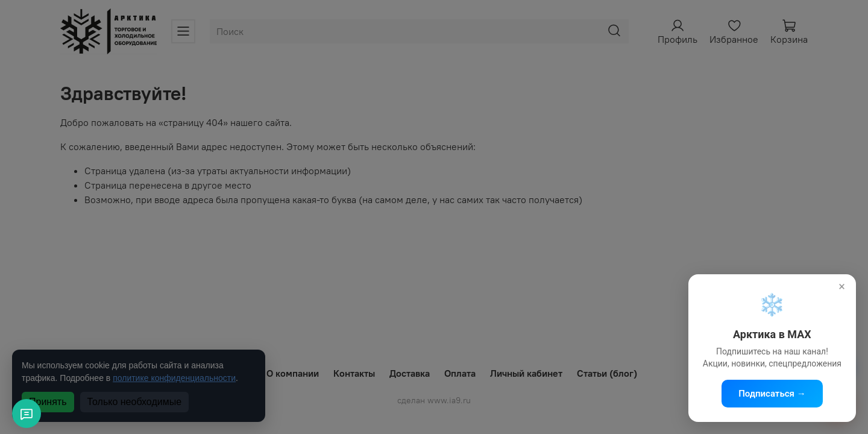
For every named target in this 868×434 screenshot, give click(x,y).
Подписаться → (772, 394)
